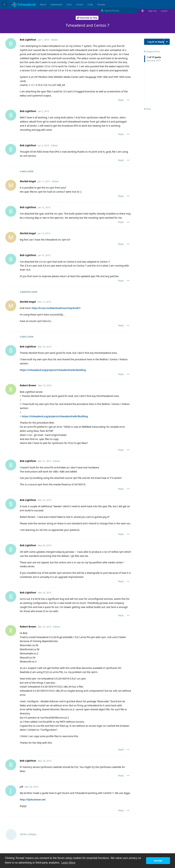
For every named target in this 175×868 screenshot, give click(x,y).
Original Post (152, 51)
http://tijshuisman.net (33, 799)
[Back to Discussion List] (4, 4)
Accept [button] (158, 861)
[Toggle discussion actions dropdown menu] (167, 42)
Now (147, 109)
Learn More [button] (68, 863)
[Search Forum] (118, 11)
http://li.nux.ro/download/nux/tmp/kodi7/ (56, 308)
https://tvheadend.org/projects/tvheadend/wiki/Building (53, 370)
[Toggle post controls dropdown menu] (128, 100)
